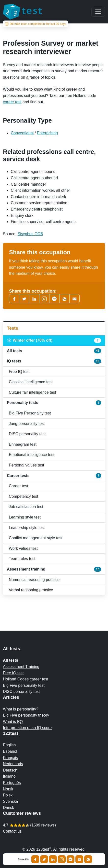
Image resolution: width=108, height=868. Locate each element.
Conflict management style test (36, 538)
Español (10, 751)
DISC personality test (27, 434)
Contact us (12, 831)
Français (10, 758)
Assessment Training (21, 667)
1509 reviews (43, 825)
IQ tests (54, 361)
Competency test (24, 496)
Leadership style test (27, 528)
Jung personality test (27, 424)
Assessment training (54, 569)
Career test (18, 486)
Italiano (9, 776)
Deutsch (10, 770)
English (9, 745)
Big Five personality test (24, 685)
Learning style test (25, 517)
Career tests (54, 476)
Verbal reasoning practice (31, 590)
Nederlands (13, 764)
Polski (8, 795)
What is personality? (21, 709)
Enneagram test (23, 444)
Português (12, 783)
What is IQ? (13, 722)
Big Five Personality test (30, 413)
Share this (24, 859)
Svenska (10, 801)
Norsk (8, 789)
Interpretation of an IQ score (27, 728)
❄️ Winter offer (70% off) (54, 340)
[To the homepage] (23, 12)
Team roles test (22, 559)
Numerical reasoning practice (34, 580)
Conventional (22, 133)
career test (12, 102)
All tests (54, 351)
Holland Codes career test (26, 679)
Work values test (23, 548)
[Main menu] (98, 12)
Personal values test (26, 465)
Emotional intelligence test (32, 455)
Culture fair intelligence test (32, 392)
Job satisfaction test (26, 507)
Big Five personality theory (26, 715)
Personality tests (54, 403)
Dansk (8, 808)
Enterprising (47, 133)
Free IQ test (19, 372)
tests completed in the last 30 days (36, 24)
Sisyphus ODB (30, 234)
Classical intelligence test (31, 382)
